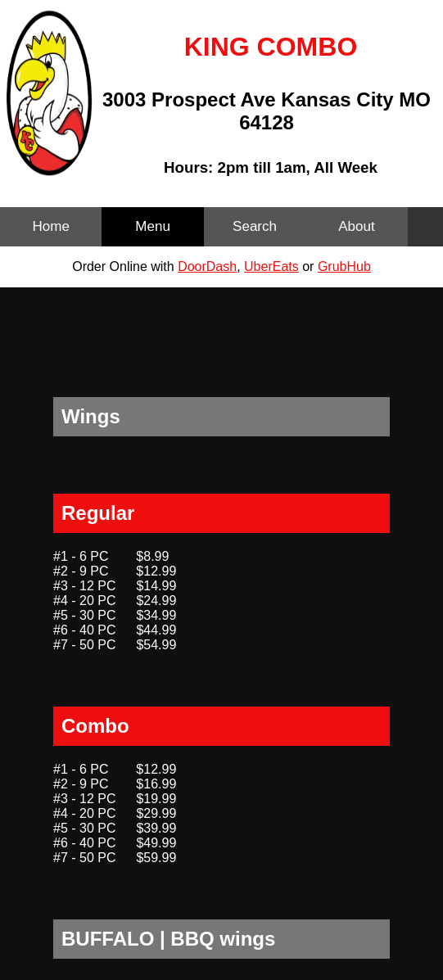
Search (255, 226)
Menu (153, 226)
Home (51, 226)
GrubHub (344, 266)
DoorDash (207, 266)
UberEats (271, 266)
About (356, 226)
